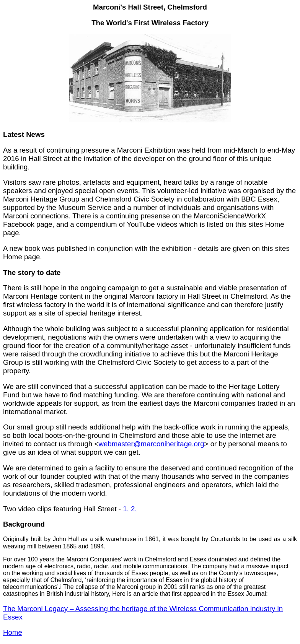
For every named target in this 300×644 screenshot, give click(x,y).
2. (134, 509)
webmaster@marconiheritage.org (151, 444)
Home (13, 632)
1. (126, 509)
